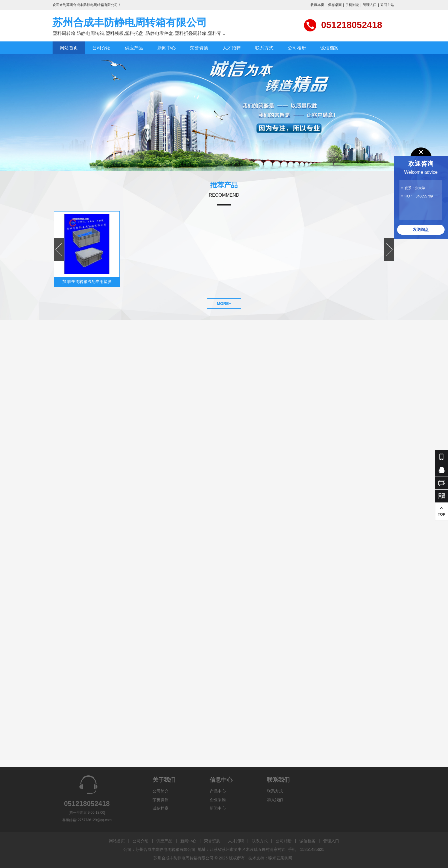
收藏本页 (317, 5)
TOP (442, 511)
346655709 (424, 196)
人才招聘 (232, 48)
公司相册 (297, 48)
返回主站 (387, 5)
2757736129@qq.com (95, 820)
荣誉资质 (199, 48)
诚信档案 (329, 48)
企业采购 (218, 800)
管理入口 (370, 5)
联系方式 (264, 48)
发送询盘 (421, 230)
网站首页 (69, 48)
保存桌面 (335, 5)
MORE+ (224, 304)
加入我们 (275, 800)
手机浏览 (352, 5)
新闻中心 (167, 48)
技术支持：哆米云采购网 (270, 858)
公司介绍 (101, 48)
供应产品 (134, 48)
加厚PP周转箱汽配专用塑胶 (87, 282)
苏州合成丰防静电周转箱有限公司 (130, 22)
